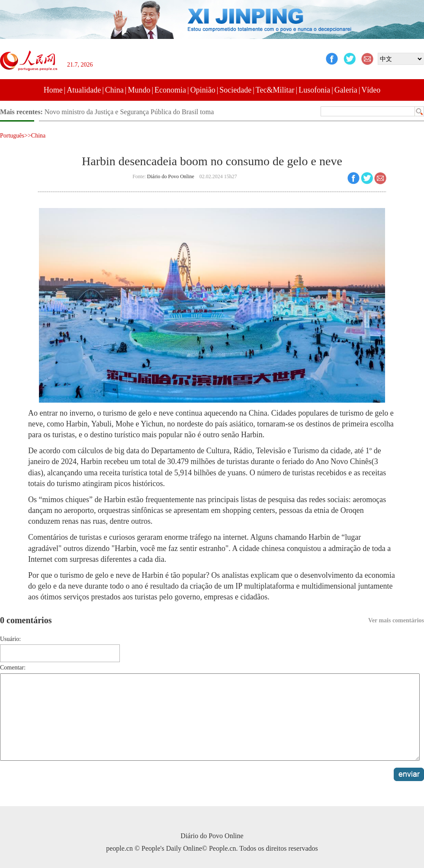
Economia (170, 90)
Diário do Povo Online (171, 176)
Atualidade (84, 90)
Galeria (346, 90)
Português (12, 136)
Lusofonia (314, 90)
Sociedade (235, 90)
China (114, 90)
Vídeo (371, 90)
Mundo (139, 90)
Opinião (203, 90)
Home (53, 90)
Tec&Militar (275, 90)
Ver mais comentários (396, 620)
